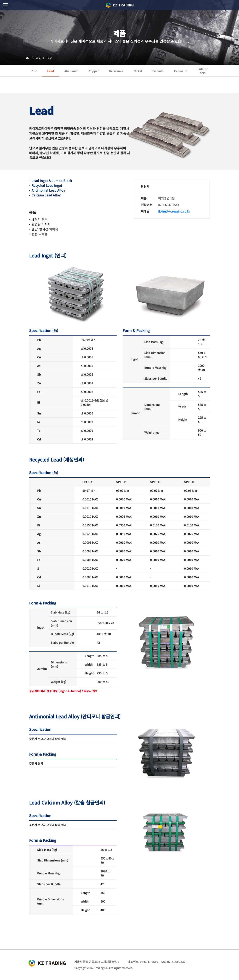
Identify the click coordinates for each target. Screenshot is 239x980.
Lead (49, 58)
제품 (38, 58)
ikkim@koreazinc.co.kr (174, 207)
